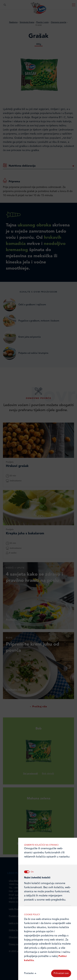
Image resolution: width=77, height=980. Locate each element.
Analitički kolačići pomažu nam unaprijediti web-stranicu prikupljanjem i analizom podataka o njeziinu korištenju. (48, 751)
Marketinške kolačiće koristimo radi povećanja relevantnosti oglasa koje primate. (48, 781)
